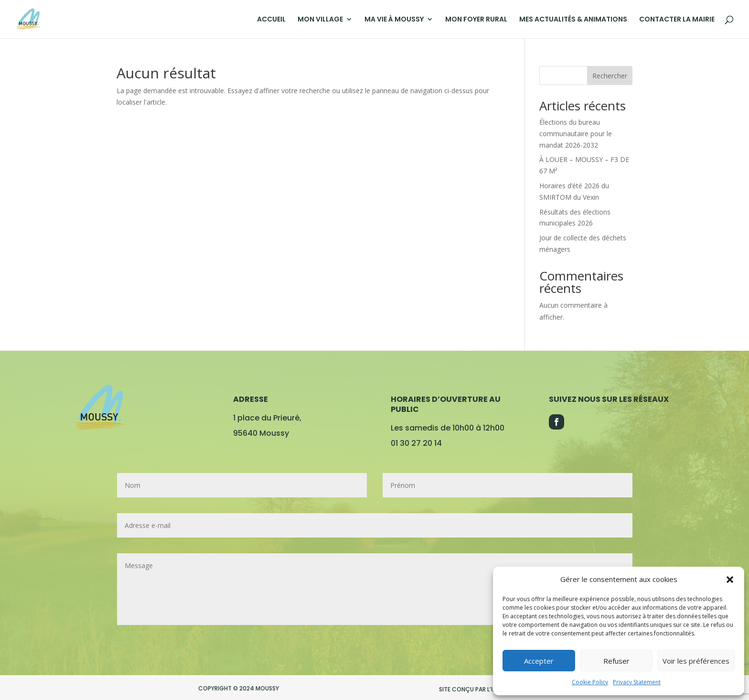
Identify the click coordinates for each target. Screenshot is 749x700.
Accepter (539, 661)
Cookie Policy (590, 682)
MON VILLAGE (320, 20)
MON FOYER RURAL (476, 20)
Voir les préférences (696, 661)
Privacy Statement (637, 682)
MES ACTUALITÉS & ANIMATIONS (573, 20)
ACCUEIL (271, 20)
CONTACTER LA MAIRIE (677, 20)
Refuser (616, 661)
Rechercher (610, 76)
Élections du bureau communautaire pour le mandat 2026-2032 (576, 134)
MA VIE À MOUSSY (394, 20)
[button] (730, 580)
